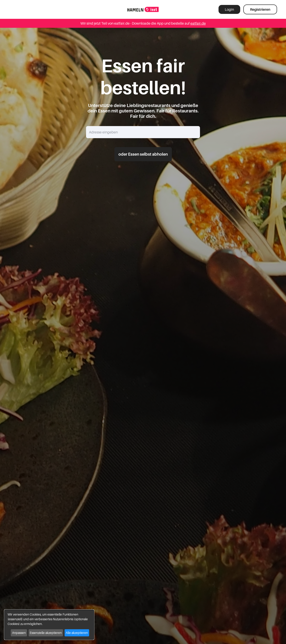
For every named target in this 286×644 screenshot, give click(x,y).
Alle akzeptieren (77, 633)
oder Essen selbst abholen (143, 154)
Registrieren (260, 9)
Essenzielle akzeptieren (46, 633)
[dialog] (49, 625)
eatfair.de (198, 23)
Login (229, 9)
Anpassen (19, 633)
